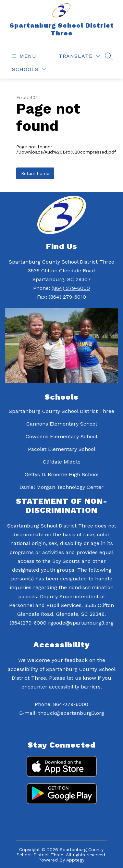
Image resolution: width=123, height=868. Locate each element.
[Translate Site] (79, 56)
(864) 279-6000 (71, 288)
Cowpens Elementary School (62, 436)
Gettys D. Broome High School (62, 474)
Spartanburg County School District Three (62, 411)
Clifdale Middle (62, 462)
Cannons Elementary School (62, 424)
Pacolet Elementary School (62, 449)
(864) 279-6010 (67, 297)
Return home (35, 173)
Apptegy (75, 860)
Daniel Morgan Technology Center (62, 487)
